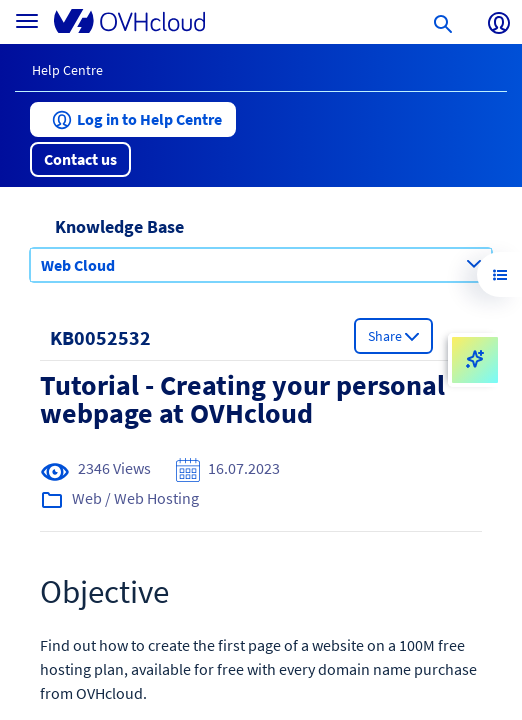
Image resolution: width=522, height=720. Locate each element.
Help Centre (67, 70)
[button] (133, 119)
